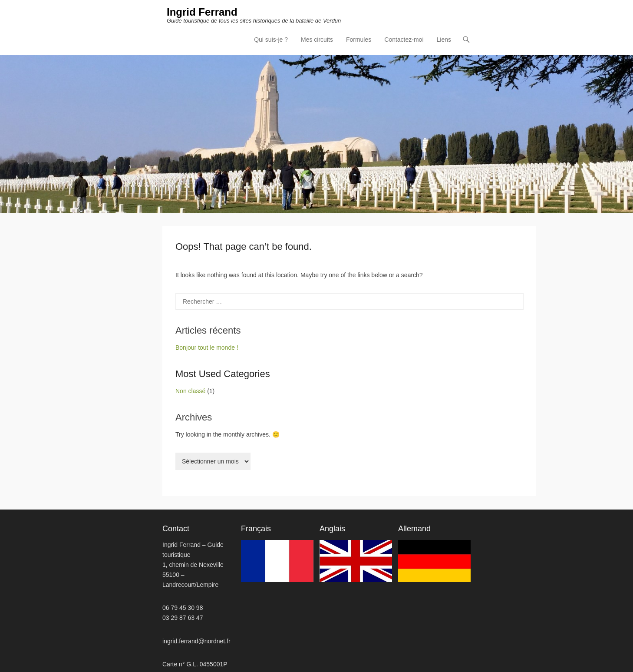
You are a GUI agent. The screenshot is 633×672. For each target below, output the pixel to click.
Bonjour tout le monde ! (207, 348)
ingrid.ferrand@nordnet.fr (196, 641)
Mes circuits (317, 40)
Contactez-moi (404, 40)
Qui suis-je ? (271, 40)
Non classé (190, 391)
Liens (444, 40)
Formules (359, 40)
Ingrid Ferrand (202, 12)
